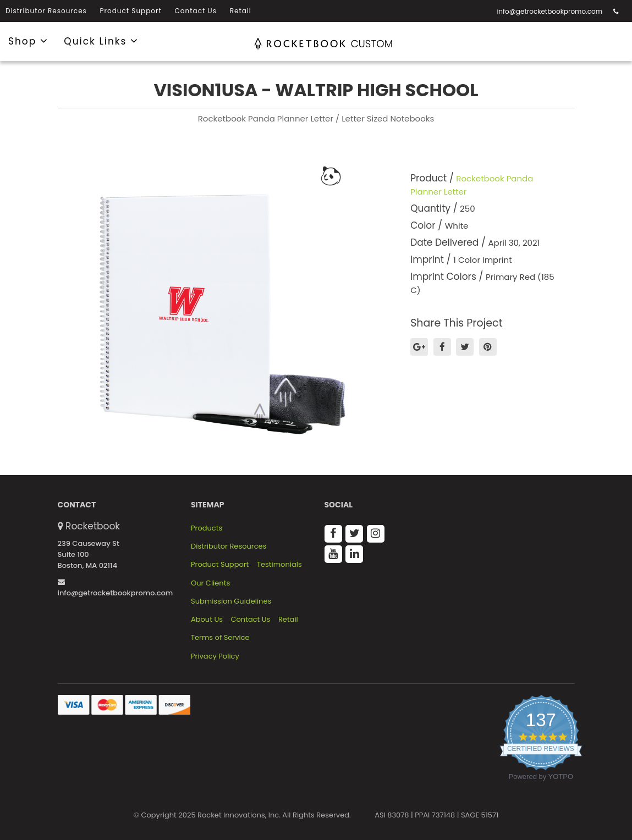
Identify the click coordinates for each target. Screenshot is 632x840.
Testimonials (279, 565)
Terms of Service (220, 638)
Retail (241, 11)
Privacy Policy (215, 656)
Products (207, 528)
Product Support (131, 11)
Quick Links (101, 41)
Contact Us (196, 11)
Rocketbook (93, 526)
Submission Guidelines (231, 601)
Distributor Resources (46, 11)
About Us (207, 620)
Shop (28, 41)
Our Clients (210, 583)
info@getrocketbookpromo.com (549, 11)
